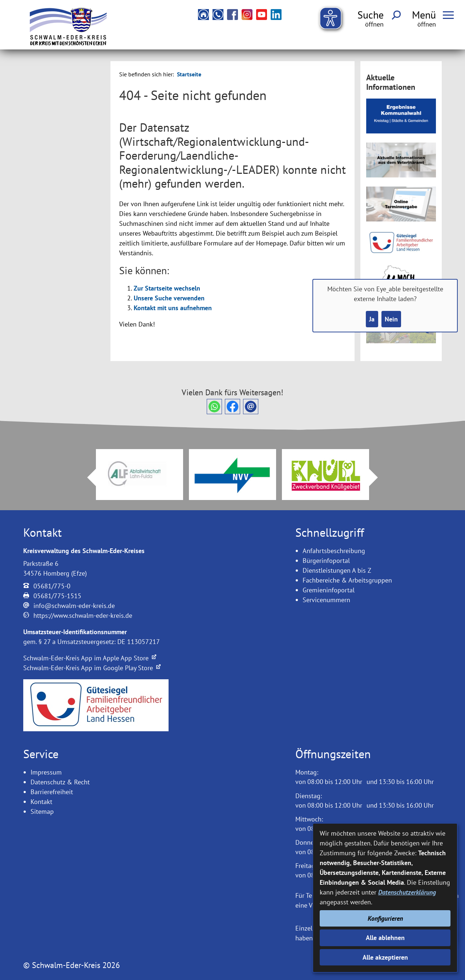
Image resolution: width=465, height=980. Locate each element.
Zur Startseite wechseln (167, 288)
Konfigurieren (385, 918)
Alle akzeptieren (385, 957)
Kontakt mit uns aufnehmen (173, 308)
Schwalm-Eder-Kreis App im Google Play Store (92, 668)
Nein (391, 319)
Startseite (189, 74)
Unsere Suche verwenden (169, 298)
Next (378, 477)
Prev (87, 477)
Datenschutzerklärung (407, 892)
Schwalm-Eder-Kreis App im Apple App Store (90, 658)
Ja (372, 319)
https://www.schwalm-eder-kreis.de (83, 615)
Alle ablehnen (385, 938)
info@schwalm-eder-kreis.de (74, 606)
